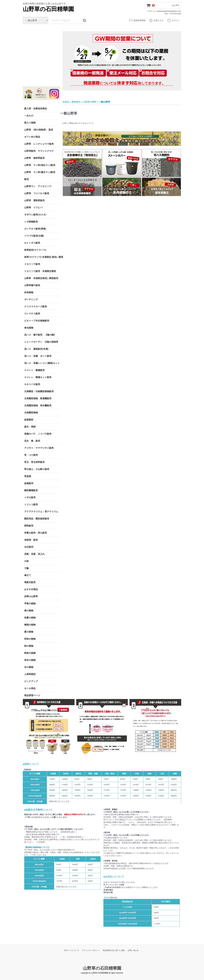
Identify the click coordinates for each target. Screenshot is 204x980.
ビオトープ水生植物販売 (37, 321)
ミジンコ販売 (31, 504)
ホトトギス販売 (32, 243)
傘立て (28, 575)
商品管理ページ (32, 695)
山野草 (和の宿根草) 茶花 (39, 130)
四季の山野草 (31, 596)
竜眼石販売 (30, 582)
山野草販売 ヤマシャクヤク (39, 151)
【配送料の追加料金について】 (37, 847)
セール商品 (30, 688)
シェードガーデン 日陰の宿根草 (41, 342)
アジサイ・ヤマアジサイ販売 (39, 448)
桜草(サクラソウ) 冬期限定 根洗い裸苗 (42, 257)
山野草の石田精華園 (48, 9)
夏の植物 (29, 632)
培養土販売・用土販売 (36, 533)
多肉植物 (29, 292)
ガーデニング (32, 299)
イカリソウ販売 (32, 264)
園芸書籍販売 (31, 490)
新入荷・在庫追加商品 (36, 109)
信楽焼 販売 (31, 540)
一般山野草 (104, 102)
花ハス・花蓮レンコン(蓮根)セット (42, 363)
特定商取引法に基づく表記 (114, 950)
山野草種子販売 (32, 285)
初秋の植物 (30, 639)
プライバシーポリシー (91, 950)
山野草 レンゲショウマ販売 (39, 144)
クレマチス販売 (32, 314)
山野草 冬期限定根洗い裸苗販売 (41, 278)
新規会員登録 (137, 21)
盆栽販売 (29, 483)
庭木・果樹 (30, 427)
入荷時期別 (30, 674)
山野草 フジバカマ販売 (37, 193)
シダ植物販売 (31, 222)
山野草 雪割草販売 (34, 200)
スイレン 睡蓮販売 (34, 370)
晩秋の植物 (30, 653)
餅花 (26, 179)
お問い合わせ (133, 950)
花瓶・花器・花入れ (34, 554)
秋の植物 (29, 646)
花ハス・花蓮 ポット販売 (38, 356)
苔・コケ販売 (31, 455)
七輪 (26, 568)
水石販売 (29, 547)
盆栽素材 (29, 420)
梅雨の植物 (30, 625)
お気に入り (156, 21)
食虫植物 (29, 328)
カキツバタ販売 (32, 384)
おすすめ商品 (31, 589)
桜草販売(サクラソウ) (35, 250)
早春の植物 (30, 603)
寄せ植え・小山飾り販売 (37, 469)
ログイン (173, 21)
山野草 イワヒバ (33, 208)
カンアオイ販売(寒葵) (35, 229)
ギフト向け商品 (32, 137)
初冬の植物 (30, 660)
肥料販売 (29, 526)
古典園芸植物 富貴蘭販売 (38, 398)
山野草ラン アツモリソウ (38, 186)
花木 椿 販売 (32, 441)
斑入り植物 (30, 123)
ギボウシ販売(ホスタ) (35, 215)
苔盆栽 (28, 476)
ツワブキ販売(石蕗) (34, 236)
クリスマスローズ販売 (36, 307)
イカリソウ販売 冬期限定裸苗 (40, 271)
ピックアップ (31, 681)
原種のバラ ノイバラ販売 (38, 434)
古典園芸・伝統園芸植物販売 (39, 391)
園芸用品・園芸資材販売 (37, 519)
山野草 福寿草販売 (34, 158)
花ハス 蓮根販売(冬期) (36, 349)
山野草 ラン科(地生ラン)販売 (40, 165)
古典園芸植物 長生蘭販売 (38, 406)
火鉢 (26, 561)
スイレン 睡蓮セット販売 (38, 377)
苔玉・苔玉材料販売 (34, 462)
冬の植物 (29, 667)
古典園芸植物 (31, 413)
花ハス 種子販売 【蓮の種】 (40, 335)
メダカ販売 (30, 497)
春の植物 (29, 611)
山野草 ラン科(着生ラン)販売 (40, 172)
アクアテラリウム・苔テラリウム (41, 512)
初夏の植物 (30, 618)
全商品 (66, 102)
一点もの (29, 116)
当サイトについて (72, 950)
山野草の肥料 (90, 102)
